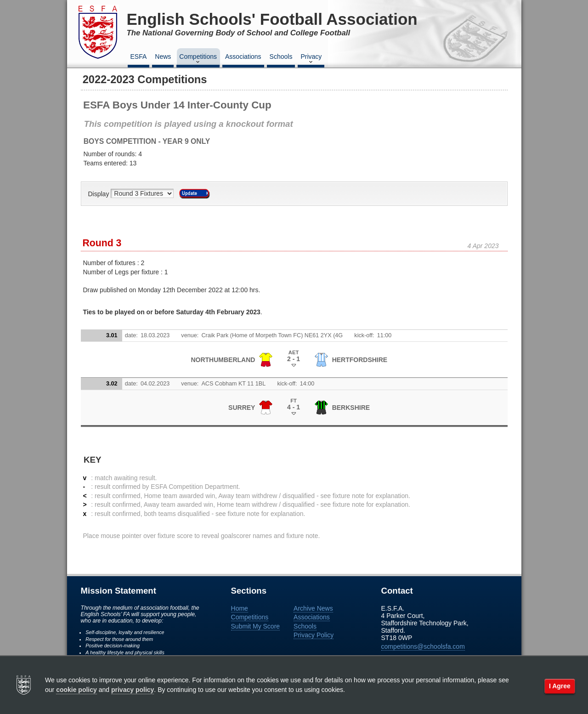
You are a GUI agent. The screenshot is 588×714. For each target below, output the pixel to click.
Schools (281, 57)
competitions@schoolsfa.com (423, 646)
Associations (243, 57)
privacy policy (133, 690)
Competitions (198, 59)
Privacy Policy (314, 635)
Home (240, 608)
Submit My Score (256, 626)
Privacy (311, 59)
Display (100, 193)
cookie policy (76, 690)
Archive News (313, 608)
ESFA (139, 57)
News (163, 57)
